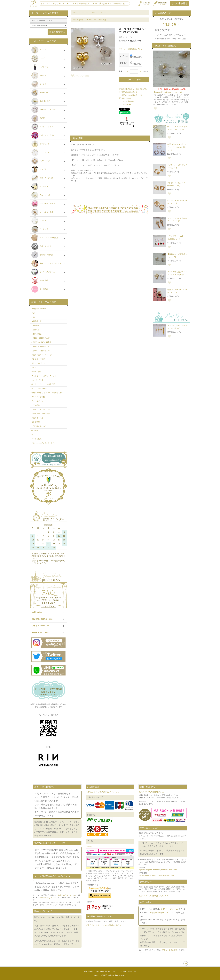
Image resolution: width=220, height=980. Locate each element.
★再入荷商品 (78, 20)
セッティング (48, 144)
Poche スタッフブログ (48, 632)
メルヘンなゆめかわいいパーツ (43, 443)
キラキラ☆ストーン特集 (41, 414)
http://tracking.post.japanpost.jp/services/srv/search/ (158, 870)
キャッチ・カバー (99, 12)
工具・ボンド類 (48, 247)
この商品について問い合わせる (131, 95)
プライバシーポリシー (48, 626)
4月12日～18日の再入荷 (40, 338)
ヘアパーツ (48, 187)
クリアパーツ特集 (38, 397)
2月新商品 (35, 330)
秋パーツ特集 (36, 372)
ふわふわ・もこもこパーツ (42, 409)
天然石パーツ (48, 119)
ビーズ (48, 59)
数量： (122, 71)
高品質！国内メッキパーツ (42, 355)
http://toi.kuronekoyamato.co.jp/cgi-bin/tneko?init (157, 875)
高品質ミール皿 (37, 418)
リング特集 (36, 422)
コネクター (48, 84)
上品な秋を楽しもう (39, 426)
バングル (48, 221)
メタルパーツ (48, 161)
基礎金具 (48, 76)
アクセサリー (48, 230)
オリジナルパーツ (38, 363)
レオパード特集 (37, 380)
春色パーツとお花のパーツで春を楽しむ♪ (47, 393)
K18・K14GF (48, 101)
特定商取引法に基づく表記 (48, 619)
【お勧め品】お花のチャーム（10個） (169, 92)
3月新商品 (35, 325)
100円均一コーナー (39, 309)
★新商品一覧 (36, 321)
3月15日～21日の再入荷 (40, 351)
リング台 (48, 170)
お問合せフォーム (170, 909)
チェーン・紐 (48, 195)
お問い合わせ (48, 612)
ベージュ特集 (36, 439)
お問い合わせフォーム (67, 895)
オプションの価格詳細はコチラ (131, 49)
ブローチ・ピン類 (48, 178)
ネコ (33, 317)
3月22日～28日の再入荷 (40, 346)
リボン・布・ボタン (48, 204)
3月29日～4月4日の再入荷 (96, 20)
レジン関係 (48, 67)
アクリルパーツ (37, 401)
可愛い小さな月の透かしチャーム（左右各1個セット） (177, 147)
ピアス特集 (36, 405)
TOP (75, 12)
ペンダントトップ (48, 127)
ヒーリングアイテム (48, 272)
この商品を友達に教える (128, 92)
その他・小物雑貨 (48, 255)
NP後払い (91, 846)
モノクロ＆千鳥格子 (39, 388)
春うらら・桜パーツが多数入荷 (43, 384)
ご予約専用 (48, 289)
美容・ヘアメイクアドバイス (48, 264)
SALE (34, 367)
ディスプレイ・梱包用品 (48, 238)
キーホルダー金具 (48, 212)
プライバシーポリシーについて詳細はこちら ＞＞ (104, 925)
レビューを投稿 (125, 104)
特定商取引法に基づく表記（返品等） (133, 89)
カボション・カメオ (48, 136)
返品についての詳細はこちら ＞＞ (153, 896)
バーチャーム (48, 153)
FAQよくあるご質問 (170, 950)
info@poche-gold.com (48, 898)
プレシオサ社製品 (38, 359)
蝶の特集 (35, 430)
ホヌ (33, 313)
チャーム (48, 50)
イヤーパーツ (84, 12)
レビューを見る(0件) (127, 101)
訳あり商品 (48, 281)
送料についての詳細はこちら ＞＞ (153, 792)
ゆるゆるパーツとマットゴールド (44, 376)
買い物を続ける (125, 98)
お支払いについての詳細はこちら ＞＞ (103, 792)
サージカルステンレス (48, 110)
